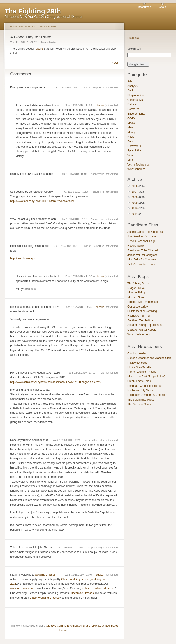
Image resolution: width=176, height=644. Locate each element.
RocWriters (134, 146)
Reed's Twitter (136, 246)
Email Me (133, 38)
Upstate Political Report (142, 330)
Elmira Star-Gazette (139, 367)
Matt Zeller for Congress (142, 260)
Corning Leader (137, 353)
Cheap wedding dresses (76, 579)
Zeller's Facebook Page (142, 264)
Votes (131, 160)
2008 (135, 197)
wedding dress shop (22, 589)
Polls (130, 142)
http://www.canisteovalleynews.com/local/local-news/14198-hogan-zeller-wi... (56, 382)
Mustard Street (136, 297)
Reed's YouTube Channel (143, 250)
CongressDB (135, 100)
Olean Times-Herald (140, 381)
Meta (131, 127)
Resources (144, 7)
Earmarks (133, 109)
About (163, 7)
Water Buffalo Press (139, 334)
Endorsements (136, 114)
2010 (135, 209)
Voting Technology (138, 165)
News (115, 63)
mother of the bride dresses (97, 589)
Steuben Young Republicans (145, 325)
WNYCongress (136, 169)
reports (39, 49)
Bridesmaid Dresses (82, 593)
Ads (130, 81)
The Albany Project (139, 284)
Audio (131, 91)
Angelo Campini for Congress (145, 232)
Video (131, 155)
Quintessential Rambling (142, 311)
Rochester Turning (139, 316)
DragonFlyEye (136, 288)
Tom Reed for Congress (142, 236)
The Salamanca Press (141, 400)
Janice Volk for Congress (142, 255)
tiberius (100, 105)
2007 (135, 192)
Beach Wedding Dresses (45, 598)
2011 (135, 214)
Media (131, 123)
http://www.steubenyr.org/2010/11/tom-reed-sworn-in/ (42, 201)
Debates (133, 104)
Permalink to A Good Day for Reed (38, 26)
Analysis (133, 86)
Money (132, 132)
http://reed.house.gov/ (23, 258)
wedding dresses (45, 575)
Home (13, 26)
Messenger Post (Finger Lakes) (146, 377)
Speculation (135, 151)
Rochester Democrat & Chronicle (147, 395)
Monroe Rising (136, 293)
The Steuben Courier (140, 404)
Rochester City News (140, 390)
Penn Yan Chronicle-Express (145, 386)
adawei (100, 575)
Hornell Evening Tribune (142, 372)
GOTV (131, 118)
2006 (135, 186)
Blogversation (136, 95)
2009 (135, 203)
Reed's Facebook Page (141, 241)
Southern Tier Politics (140, 320)
